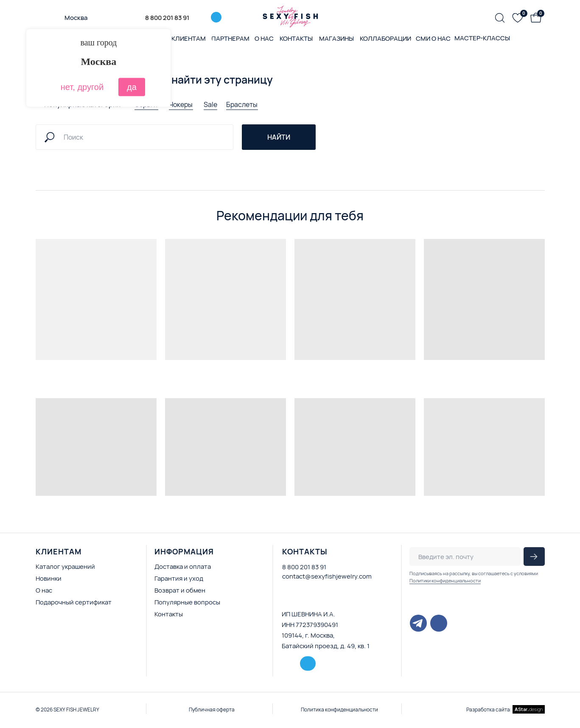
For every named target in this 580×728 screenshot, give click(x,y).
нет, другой (82, 87)
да (132, 87)
